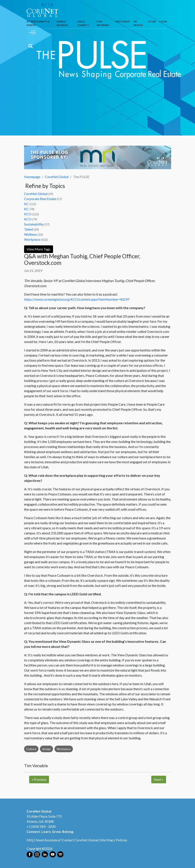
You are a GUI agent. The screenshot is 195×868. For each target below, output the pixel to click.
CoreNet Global (57, 177)
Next (159, 779)
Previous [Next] (39, 779)
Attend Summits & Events (38, 23)
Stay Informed (103, 23)
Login (163, 21)
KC (26, 204)
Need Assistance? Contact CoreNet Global (67, 840)
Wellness (31, 234)
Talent (29, 229)
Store (152, 21)
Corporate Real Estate (40, 199)
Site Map (107, 840)
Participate (123, 21)
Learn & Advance (62, 23)
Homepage (32, 177)
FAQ (30, 840)
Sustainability (34, 224)
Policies (121, 840)
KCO (28, 214)
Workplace (32, 239)
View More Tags (39, 249)
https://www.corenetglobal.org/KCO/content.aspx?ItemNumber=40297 (77, 299)
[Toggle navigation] (33, 32)
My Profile (138, 23)
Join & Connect (83, 23)
